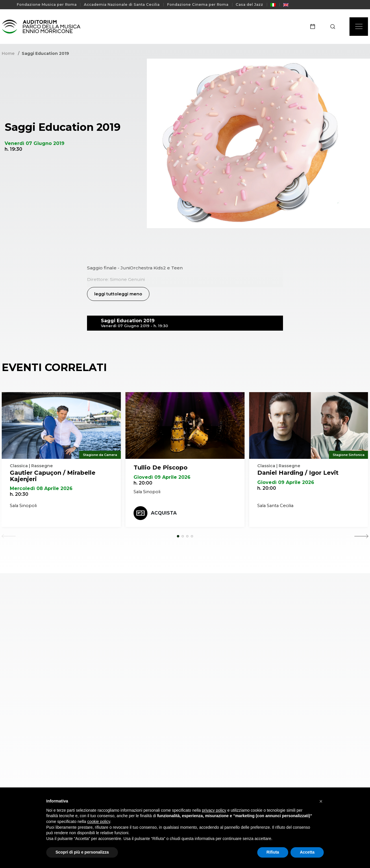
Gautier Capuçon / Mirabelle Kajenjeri (53, 476)
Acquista (155, 513)
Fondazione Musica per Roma (47, 4)
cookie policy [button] (99, 822)
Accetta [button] (307, 852)
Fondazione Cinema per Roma (198, 4)
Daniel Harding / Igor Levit (298, 473)
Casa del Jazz (249, 4)
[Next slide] (361, 537)
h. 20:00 (143, 483)
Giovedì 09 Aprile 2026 (162, 477)
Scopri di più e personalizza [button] (82, 852)
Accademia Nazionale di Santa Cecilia (122, 4)
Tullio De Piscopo (161, 468)
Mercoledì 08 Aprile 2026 (41, 489)
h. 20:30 (19, 494)
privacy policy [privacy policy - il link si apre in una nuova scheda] (214, 810)
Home (8, 54)
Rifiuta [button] (273, 852)
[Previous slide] (9, 537)
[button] (321, 801)
